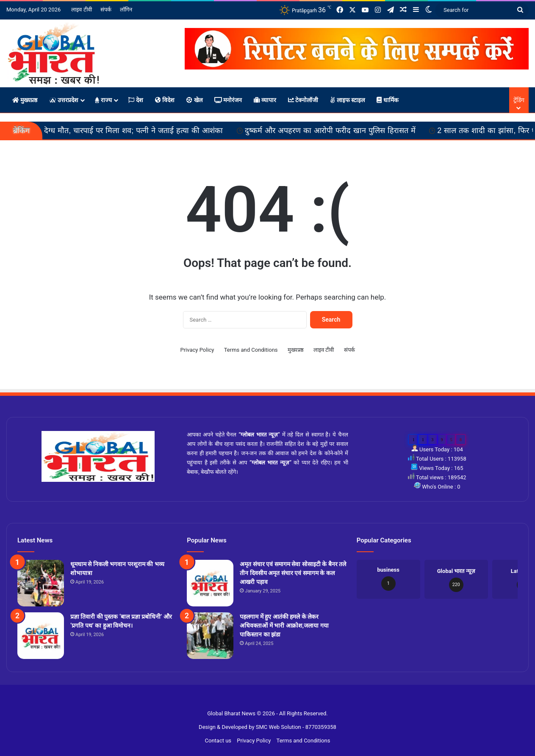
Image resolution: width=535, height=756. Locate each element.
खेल (194, 100)
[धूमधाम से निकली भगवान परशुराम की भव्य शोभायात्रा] (41, 583)
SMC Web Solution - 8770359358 (296, 727)
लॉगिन (126, 10)
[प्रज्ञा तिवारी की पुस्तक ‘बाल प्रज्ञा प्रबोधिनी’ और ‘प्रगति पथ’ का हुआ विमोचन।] (41, 636)
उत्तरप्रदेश (64, 100)
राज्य (103, 100)
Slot (262, 700)
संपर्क (106, 10)
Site (273, 700)
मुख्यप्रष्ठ (25, 100)
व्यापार (265, 100)
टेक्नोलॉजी (303, 100)
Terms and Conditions (251, 350)
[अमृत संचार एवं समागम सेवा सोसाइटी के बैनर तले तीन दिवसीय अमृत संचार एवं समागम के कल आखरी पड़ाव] (210, 583)
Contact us (218, 741)
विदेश (165, 100)
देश (136, 100)
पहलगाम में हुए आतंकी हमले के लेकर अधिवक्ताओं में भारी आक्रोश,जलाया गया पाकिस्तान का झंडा (284, 625)
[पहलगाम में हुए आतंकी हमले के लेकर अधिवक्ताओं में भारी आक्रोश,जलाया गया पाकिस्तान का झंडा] (210, 636)
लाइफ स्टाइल (347, 100)
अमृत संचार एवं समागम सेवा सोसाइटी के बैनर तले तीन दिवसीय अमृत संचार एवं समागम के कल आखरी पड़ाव (293, 573)
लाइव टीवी (81, 10)
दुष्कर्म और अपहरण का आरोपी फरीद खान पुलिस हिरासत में (345, 131)
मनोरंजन (228, 100)
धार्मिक (387, 100)
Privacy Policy (197, 350)
